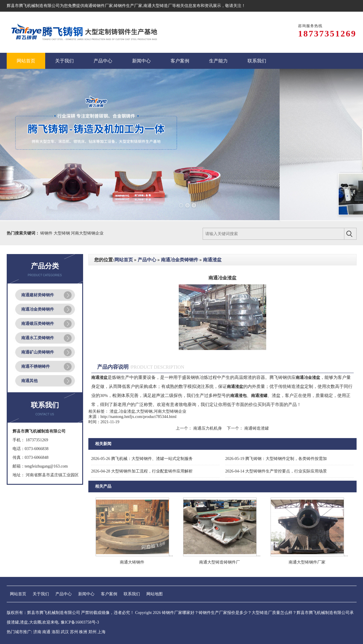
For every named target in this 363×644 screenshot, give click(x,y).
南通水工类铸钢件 (38, 338)
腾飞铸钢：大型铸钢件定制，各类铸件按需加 (276, 459)
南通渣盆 (212, 260)
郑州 (92, 632)
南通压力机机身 (207, 428)
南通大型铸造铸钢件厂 (220, 562)
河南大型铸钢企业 (87, 233)
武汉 (65, 632)
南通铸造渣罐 (256, 428)
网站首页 (124, 260)
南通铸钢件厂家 (99, 6)
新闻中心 (86, 594)
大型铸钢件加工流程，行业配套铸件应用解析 (142, 471)
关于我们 (41, 594)
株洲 (83, 632)
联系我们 (132, 594)
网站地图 (155, 594)
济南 (37, 632)
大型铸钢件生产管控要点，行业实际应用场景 (276, 471)
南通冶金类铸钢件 (38, 309)
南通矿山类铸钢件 (38, 352)
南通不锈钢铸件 (36, 366)
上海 (101, 632)
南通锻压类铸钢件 (38, 324)
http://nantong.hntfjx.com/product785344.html (139, 417)
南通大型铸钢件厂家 (307, 562)
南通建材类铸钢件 (38, 295)
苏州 (74, 632)
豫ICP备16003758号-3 (80, 622)
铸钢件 (47, 233)
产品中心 (147, 260)
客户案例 (109, 594)
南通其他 (29, 381)
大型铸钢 (62, 233)
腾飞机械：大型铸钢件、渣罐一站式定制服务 (142, 459)
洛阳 (56, 632)
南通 (46, 632)
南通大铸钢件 (132, 562)
